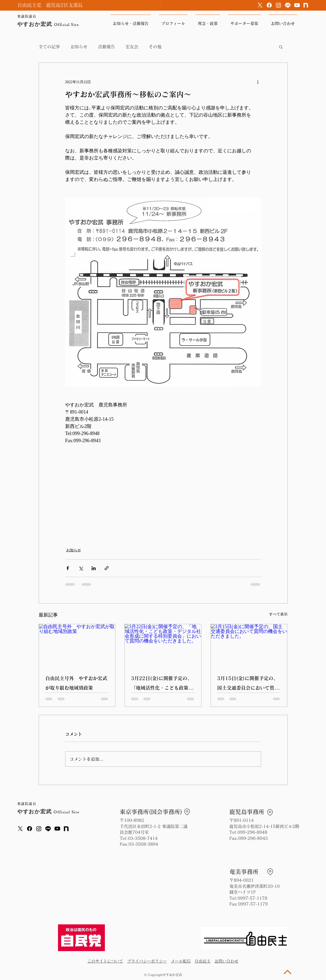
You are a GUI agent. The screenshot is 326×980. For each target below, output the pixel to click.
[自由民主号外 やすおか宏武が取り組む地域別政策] (77, 646)
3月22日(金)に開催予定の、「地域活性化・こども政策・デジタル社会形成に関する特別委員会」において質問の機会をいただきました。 (162, 684)
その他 (155, 47)
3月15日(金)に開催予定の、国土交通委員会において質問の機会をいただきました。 (248, 684)
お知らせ (79, 47)
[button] (281, 47)
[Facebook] (269, 5)
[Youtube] (297, 5)
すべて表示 (278, 614)
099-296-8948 (252, 832)
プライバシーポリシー (147, 961)
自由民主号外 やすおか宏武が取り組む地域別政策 (76, 683)
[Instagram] (278, 5)
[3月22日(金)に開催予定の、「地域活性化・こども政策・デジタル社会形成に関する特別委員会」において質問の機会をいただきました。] (163, 646)
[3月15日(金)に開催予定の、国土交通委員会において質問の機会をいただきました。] (249, 646)
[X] (260, 5)
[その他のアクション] (258, 82)
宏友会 (132, 47)
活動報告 (106, 47)
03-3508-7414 (143, 838)
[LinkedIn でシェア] (94, 568)
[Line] (288, 5)
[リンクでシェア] (107, 568)
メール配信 (181, 961)
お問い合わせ (226, 961)
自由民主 (203, 961)
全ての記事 (49, 47)
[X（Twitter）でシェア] (81, 568)
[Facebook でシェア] (68, 568)
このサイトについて (105, 961)
